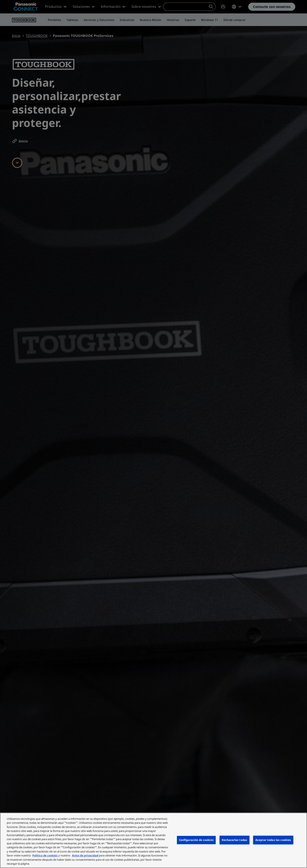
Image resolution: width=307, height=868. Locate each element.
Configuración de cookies (196, 840)
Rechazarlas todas (234, 840)
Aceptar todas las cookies (273, 840)
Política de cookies (45, 855)
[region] (153, 840)
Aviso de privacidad (85, 855)
